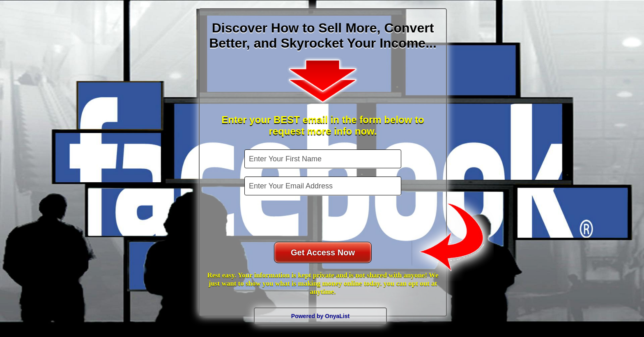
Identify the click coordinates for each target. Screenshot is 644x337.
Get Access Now (323, 252)
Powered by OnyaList (320, 316)
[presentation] (324, 220)
